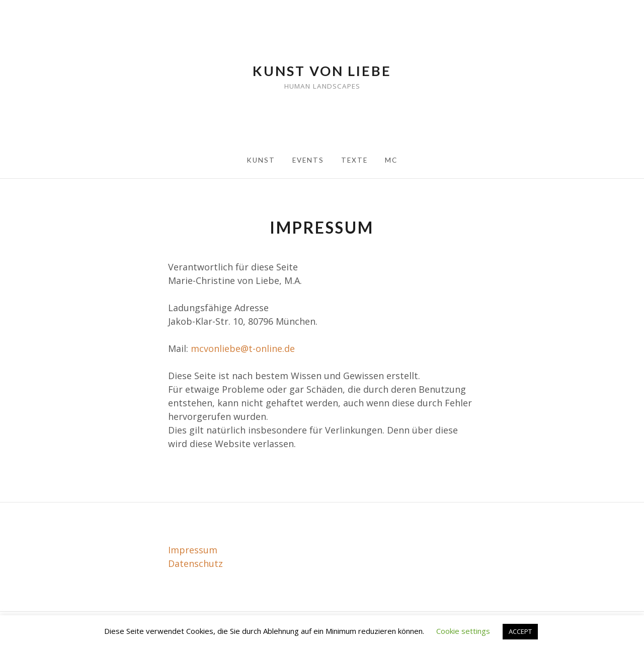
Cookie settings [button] (463, 631)
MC (391, 160)
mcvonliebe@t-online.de (243, 348)
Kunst (261, 160)
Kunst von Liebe (322, 71)
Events (308, 160)
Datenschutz (195, 563)
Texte (354, 160)
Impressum (193, 550)
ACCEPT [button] (520, 631)
